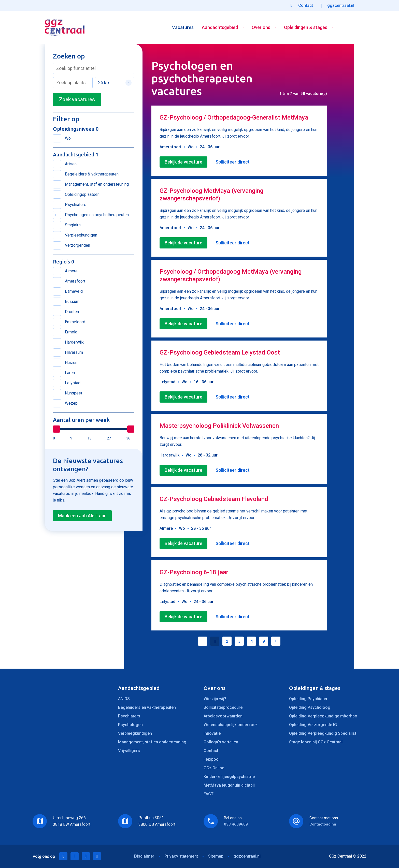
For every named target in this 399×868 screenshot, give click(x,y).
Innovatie (212, 733)
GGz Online (214, 768)
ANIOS (124, 699)
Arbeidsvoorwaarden (223, 716)
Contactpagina (323, 824)
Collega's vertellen (221, 742)
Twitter (75, 856)
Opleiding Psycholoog (310, 707)
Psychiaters (129, 716)
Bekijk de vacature (183, 162)
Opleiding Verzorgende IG (313, 725)
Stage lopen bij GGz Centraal (316, 742)
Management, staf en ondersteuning (152, 742)
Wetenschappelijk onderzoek (231, 725)
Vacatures (183, 28)
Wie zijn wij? (215, 699)
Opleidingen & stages (306, 28)
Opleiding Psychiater (308, 699)
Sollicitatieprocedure (223, 707)
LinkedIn (63, 856)
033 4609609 (236, 824)
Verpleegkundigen (135, 733)
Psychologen (130, 725)
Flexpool (212, 759)
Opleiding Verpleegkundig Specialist (323, 733)
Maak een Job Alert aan (82, 516)
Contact (211, 751)
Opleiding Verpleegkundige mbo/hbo (323, 716)
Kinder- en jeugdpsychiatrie (229, 777)
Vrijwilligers (129, 751)
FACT (209, 794)
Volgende (276, 641)
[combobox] (94, 68)
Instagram (97, 856)
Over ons (261, 28)
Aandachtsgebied (220, 28)
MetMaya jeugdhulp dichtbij (229, 785)
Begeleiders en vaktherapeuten (147, 707)
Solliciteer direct (233, 162)
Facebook (86, 856)
